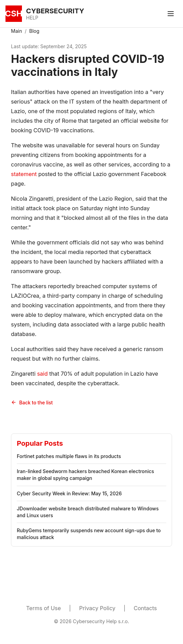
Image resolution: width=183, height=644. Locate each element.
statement (24, 174)
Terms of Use (43, 608)
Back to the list (32, 402)
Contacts (145, 608)
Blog (34, 31)
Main (16, 31)
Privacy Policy (97, 608)
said (42, 374)
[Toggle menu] (171, 14)
